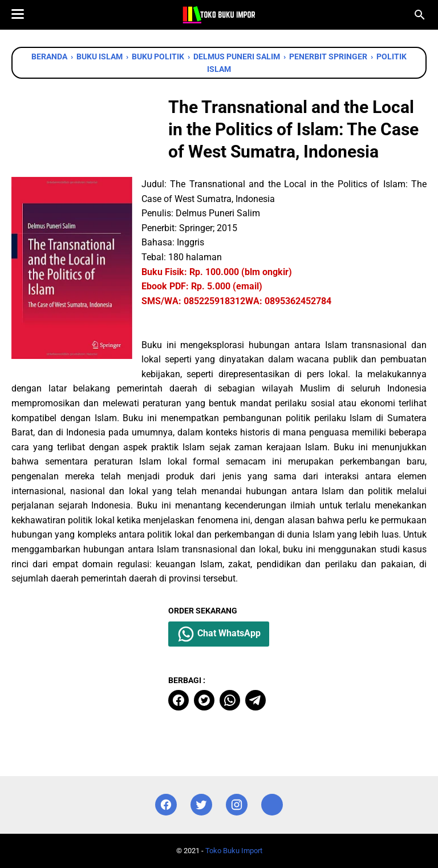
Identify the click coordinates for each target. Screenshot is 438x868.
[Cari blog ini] (420, 15)
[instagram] (237, 805)
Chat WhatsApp (219, 634)
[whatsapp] (230, 700)
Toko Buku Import (234, 851)
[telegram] (255, 700)
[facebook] (179, 700)
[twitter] (204, 700)
